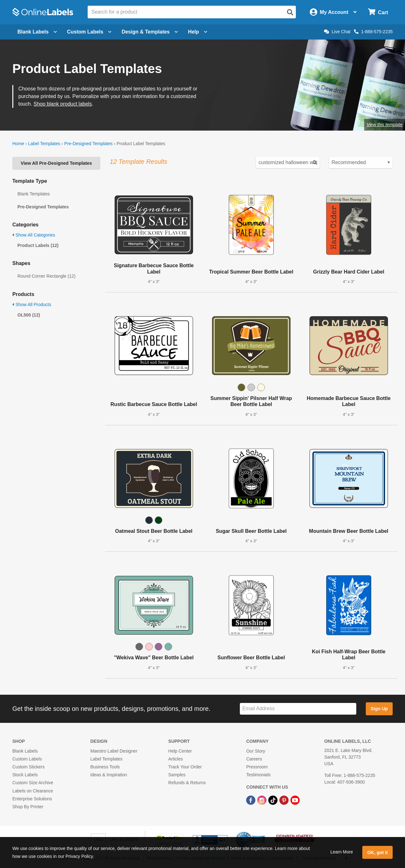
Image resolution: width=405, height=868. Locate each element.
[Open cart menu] (378, 12)
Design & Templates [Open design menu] (150, 32)
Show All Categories (34, 235)
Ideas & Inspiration (109, 775)
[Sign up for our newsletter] (298, 709)
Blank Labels (25, 751)
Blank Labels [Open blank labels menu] (37, 32)
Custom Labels (27, 759)
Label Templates (44, 144)
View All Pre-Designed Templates (56, 163)
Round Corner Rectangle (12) (47, 276)
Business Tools (105, 767)
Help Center (180, 751)
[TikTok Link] (274, 800)
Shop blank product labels (63, 104)
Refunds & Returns (187, 783)
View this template (385, 125)
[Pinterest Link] (285, 800)
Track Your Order (185, 767)
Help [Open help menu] (198, 32)
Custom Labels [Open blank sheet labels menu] (89, 32)
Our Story (256, 751)
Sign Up (379, 709)
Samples (177, 775)
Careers (254, 759)
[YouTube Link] (295, 800)
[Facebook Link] (251, 800)
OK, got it (378, 853)
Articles (176, 759)
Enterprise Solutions (32, 799)
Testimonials (258, 775)
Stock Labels (25, 775)
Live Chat (337, 32)
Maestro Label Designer (114, 751)
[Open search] (290, 12)
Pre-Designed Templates (88, 144)
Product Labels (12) (38, 245)
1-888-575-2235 (373, 32)
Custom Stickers (28, 767)
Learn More (342, 852)
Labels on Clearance (33, 791)
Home (18, 144)
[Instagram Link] (262, 800)
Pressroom (257, 767)
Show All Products (32, 305)
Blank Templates (34, 194)
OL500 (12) (29, 315)
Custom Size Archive (33, 783)
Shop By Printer (28, 807)
